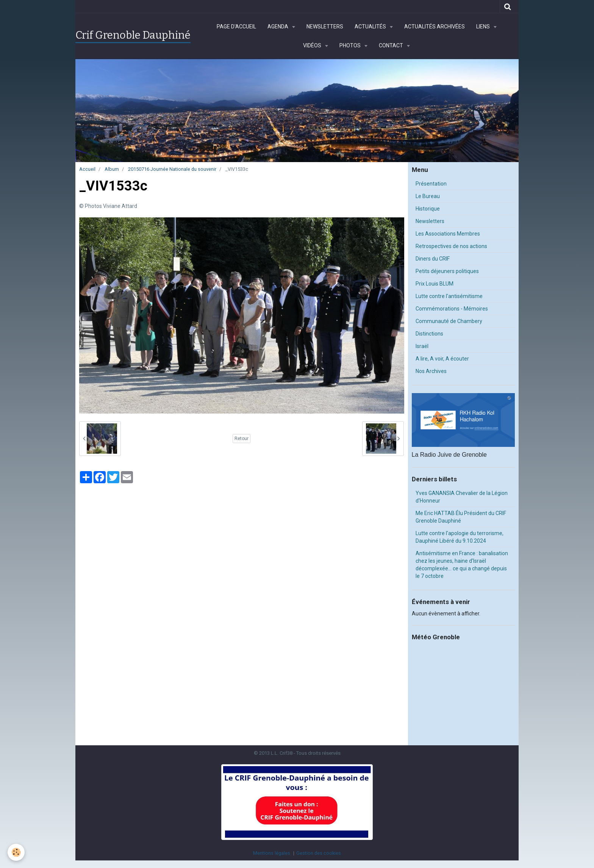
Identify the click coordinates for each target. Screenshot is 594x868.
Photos (351, 45)
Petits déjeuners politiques (447, 271)
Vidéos (313, 45)
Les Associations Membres (448, 234)
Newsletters (325, 27)
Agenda (278, 27)
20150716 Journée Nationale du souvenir (172, 169)
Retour (242, 439)
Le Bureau (428, 196)
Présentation (431, 184)
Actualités (371, 27)
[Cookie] (16, 852)
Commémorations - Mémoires (452, 309)
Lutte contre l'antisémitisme (449, 296)
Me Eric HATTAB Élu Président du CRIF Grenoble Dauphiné (461, 517)
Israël (422, 346)
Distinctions (429, 334)
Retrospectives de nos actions (451, 246)
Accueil (87, 169)
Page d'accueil (236, 27)
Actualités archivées (435, 27)
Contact (392, 45)
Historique (428, 209)
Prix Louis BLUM (435, 284)
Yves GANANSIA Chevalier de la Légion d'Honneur (462, 497)
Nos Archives (431, 371)
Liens (484, 27)
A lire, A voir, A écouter (442, 359)
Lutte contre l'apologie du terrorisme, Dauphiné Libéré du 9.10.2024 (460, 537)
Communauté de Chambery (449, 321)
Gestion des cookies (319, 853)
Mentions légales (272, 853)
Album (112, 169)
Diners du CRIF (433, 259)
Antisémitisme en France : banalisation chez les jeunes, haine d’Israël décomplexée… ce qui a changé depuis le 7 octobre (462, 565)
